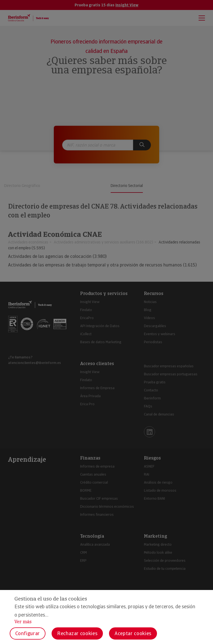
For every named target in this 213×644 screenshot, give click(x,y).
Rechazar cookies (77, 633)
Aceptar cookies (133, 633)
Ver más (23, 622)
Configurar (28, 633)
